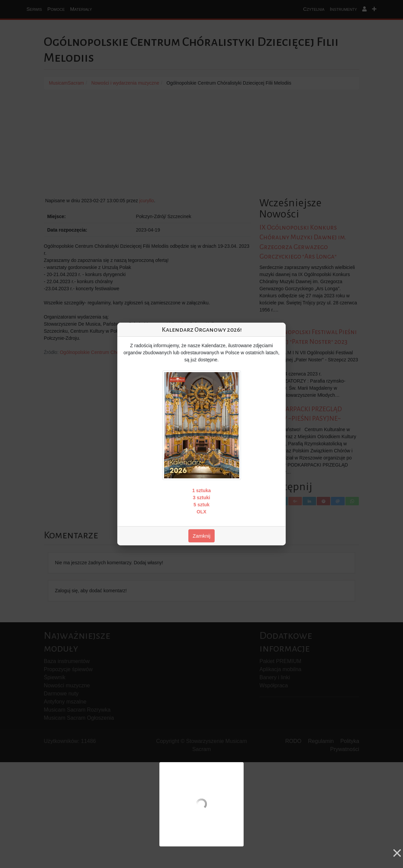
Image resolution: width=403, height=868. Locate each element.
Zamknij (202, 536)
